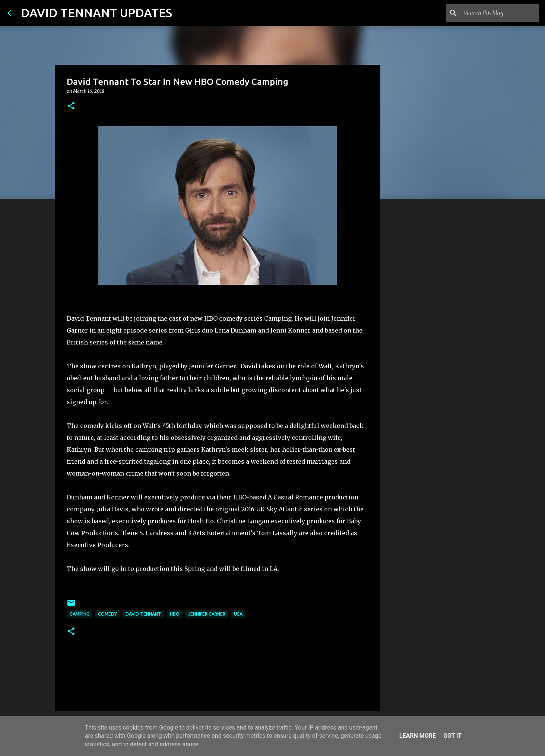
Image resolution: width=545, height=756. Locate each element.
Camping (80, 614)
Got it (452, 736)
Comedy (107, 614)
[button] (71, 106)
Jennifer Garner (207, 614)
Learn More (418, 736)
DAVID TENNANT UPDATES (96, 13)
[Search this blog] (500, 13)
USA (238, 614)
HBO (175, 614)
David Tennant (143, 614)
